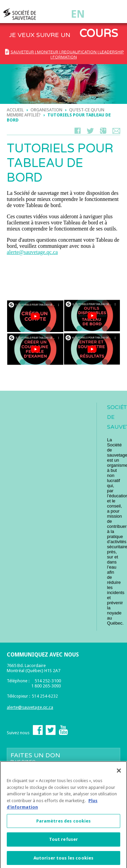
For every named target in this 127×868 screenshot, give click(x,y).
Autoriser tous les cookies (63, 860)
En (78, 14)
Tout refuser (64, 841)
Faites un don (63, 758)
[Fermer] (119, 773)
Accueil (15, 110)
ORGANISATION (46, 110)
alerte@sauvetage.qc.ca (32, 252)
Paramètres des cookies (64, 823)
